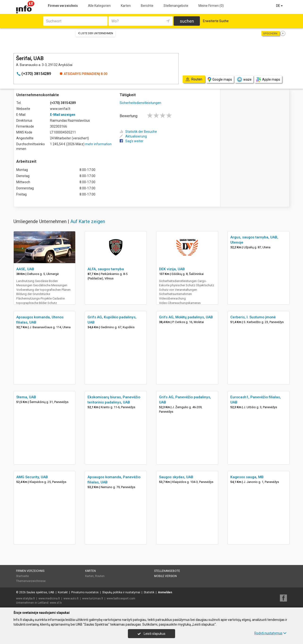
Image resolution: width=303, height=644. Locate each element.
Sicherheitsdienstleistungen (140, 103)
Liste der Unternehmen (95, 33)
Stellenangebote (176, 6)
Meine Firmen (211, 6)
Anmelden (165, 592)
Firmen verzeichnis (63, 6)
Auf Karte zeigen (88, 221)
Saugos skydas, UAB (176, 477)
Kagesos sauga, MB (247, 477)
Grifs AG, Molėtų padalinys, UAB (186, 317)
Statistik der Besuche (138, 132)
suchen (187, 21)
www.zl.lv (56, 603)
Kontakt (63, 592)
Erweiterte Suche (216, 21)
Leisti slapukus (151, 634)
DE (280, 6)
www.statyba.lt (25, 598)
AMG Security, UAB (32, 477)
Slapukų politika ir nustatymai (121, 592)
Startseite (22, 576)
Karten (126, 6)
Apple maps (268, 80)
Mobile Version (165, 576)
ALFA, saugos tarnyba (106, 269)
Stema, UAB (26, 397)
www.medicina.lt (49, 598)
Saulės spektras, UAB (40, 592)
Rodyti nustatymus (270, 633)
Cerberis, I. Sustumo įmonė (253, 317)
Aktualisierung (133, 136)
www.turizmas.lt (93, 598)
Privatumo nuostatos (85, 592)
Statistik (149, 592)
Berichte (147, 6)
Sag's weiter (132, 141)
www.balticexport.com (121, 598)
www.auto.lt (71, 598)
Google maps (220, 80)
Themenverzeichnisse (31, 581)
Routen (100, 576)
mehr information (98, 144)
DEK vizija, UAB (172, 269)
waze (244, 79)
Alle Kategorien (99, 6)
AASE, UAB (25, 269)
